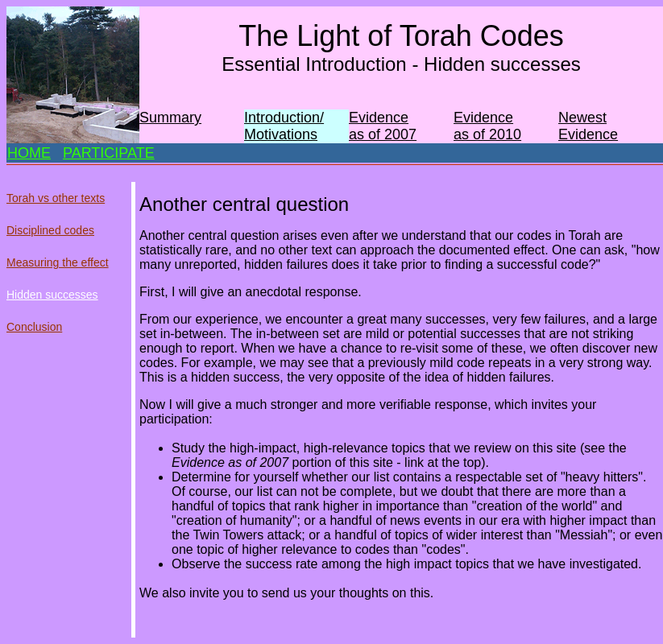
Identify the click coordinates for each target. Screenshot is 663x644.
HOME (29, 153)
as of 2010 (487, 134)
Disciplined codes (50, 230)
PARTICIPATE (109, 153)
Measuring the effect (58, 262)
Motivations (281, 134)
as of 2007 (383, 134)
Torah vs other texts (56, 198)
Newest (582, 118)
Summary (170, 118)
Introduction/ (284, 118)
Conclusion (34, 327)
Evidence (379, 118)
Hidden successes (52, 295)
